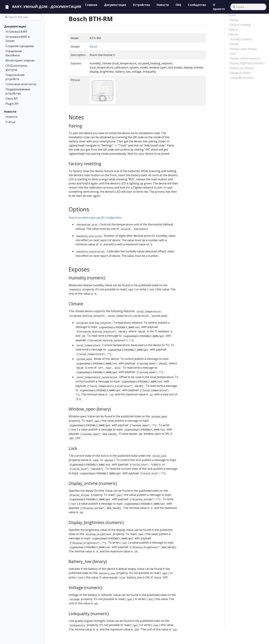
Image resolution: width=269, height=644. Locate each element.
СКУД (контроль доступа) (16, 68)
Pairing (234, 20)
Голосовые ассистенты (21, 84)
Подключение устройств (15, 77)
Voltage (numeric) (240, 73)
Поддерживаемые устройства (18, 91)
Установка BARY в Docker (18, 39)
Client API (12, 99)
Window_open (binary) (243, 49)
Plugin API (12, 104)
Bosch (94, 47)
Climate (234, 44)
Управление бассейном (14, 53)
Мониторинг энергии (20, 60)
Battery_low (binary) (242, 68)
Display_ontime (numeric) (245, 58)
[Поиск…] (248, 7)
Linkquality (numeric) (242, 78)
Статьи (10, 122)
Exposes (234, 34)
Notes (232, 15)
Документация (15, 26)
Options (233, 30)
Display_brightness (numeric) (247, 63)
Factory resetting (240, 25)
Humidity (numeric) (241, 39)
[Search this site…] (22, 17)
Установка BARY (16, 32)
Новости (10, 112)
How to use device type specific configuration (95, 218)
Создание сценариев (20, 46)
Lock (233, 54)
